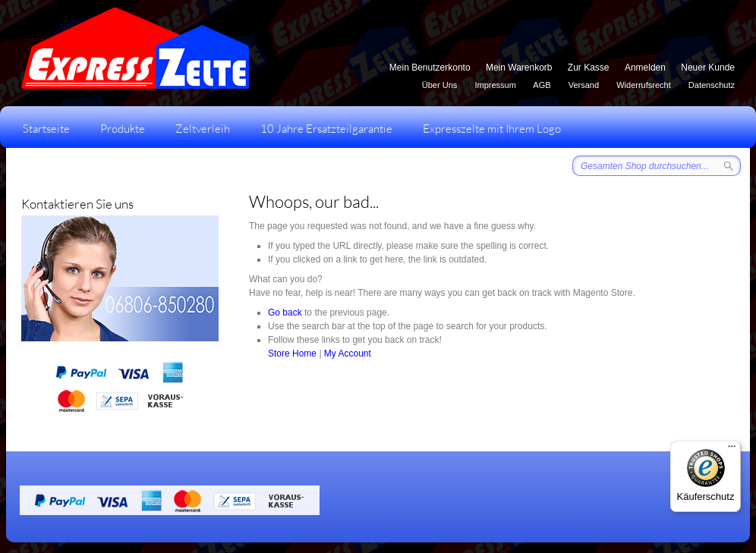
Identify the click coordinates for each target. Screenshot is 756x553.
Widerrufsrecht (644, 85)
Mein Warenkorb (519, 68)
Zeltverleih (203, 129)
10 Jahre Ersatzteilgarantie (326, 129)
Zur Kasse (589, 68)
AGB (542, 85)
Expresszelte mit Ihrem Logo (492, 129)
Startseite (46, 129)
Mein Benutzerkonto (430, 68)
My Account (348, 353)
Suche (729, 166)
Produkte (123, 129)
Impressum (495, 85)
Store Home (292, 353)
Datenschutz (712, 85)
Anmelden (645, 68)
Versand (584, 85)
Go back (285, 313)
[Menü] (732, 450)
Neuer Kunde (708, 68)
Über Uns (439, 85)
